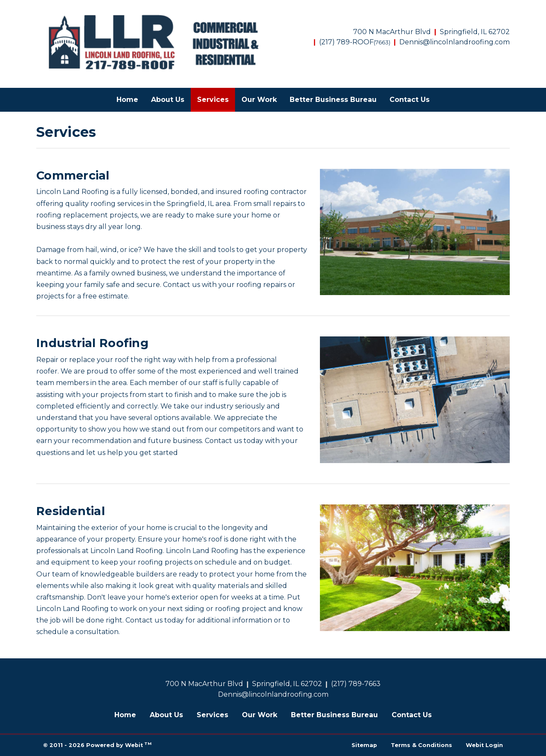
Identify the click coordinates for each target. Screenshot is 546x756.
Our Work (259, 100)
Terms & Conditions (421, 745)
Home (127, 100)
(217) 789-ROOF (355, 42)
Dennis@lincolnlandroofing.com (455, 42)
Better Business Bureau (333, 100)
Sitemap (364, 745)
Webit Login (484, 745)
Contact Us (409, 100)
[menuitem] (127, 100)
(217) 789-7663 (356, 684)
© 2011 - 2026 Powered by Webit (97, 745)
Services (216, 97)
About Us (168, 100)
